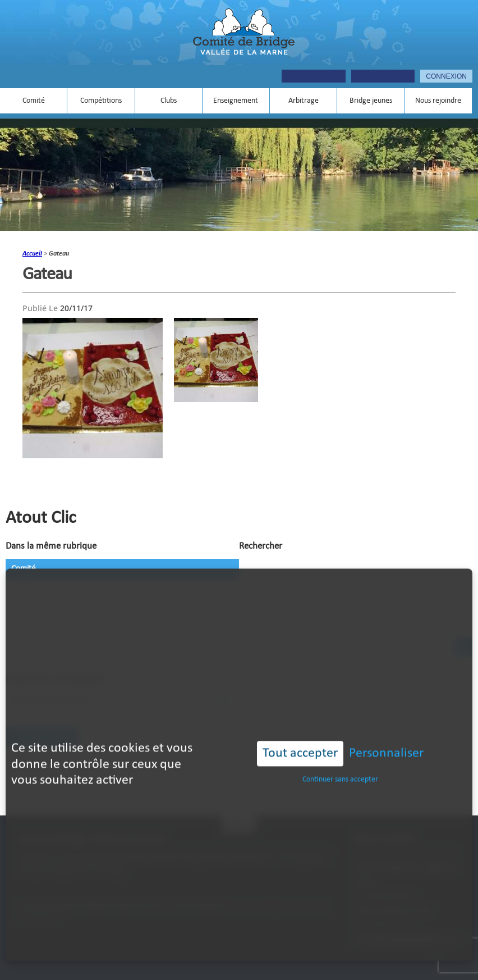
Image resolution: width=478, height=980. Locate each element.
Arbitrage (304, 101)
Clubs (169, 101)
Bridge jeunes (371, 101)
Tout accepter (300, 737)
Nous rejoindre (438, 101)
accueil (32, 254)
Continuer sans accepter (340, 763)
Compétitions (101, 101)
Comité (34, 101)
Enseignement (236, 101)
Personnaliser (386, 737)
